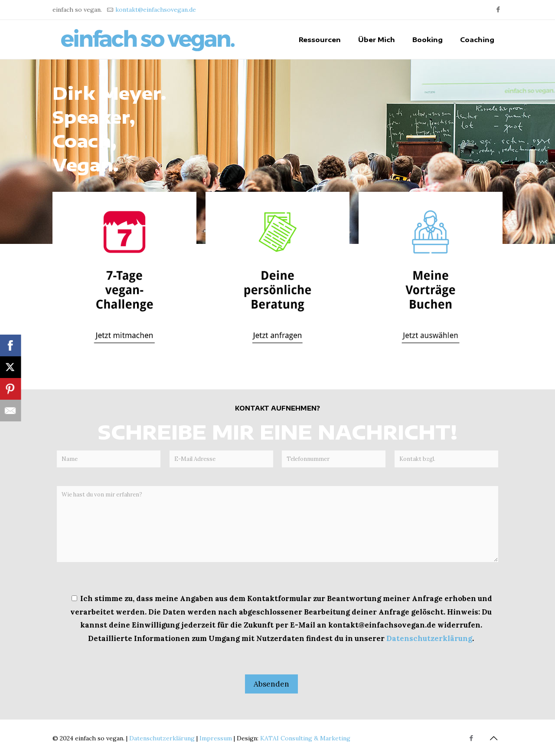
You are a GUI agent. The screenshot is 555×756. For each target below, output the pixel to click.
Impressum (216, 738)
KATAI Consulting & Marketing (305, 738)
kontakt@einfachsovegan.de (156, 10)
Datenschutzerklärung (429, 638)
